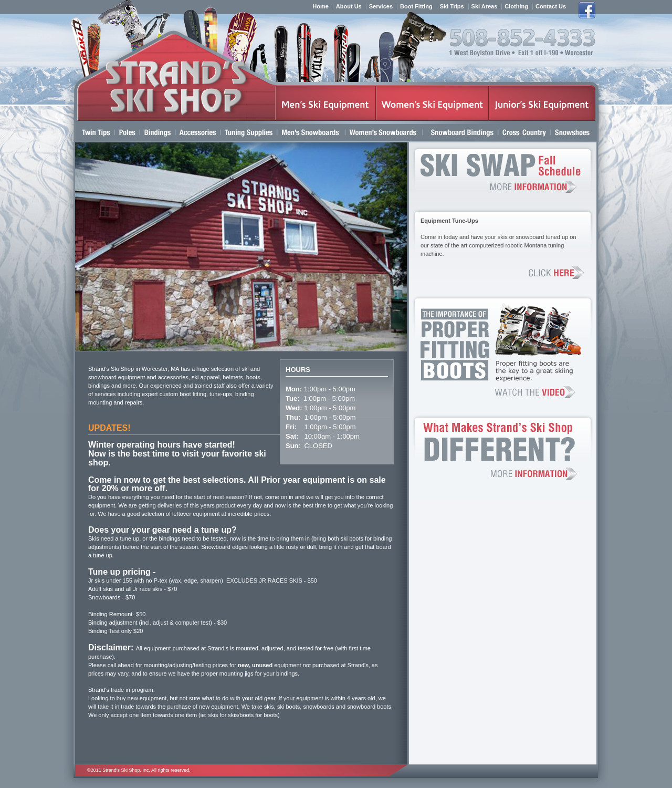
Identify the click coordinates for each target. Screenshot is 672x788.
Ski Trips (452, 7)
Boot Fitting (416, 7)
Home (321, 7)
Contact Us (551, 7)
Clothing (516, 7)
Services (381, 7)
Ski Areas (485, 7)
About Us (349, 7)
